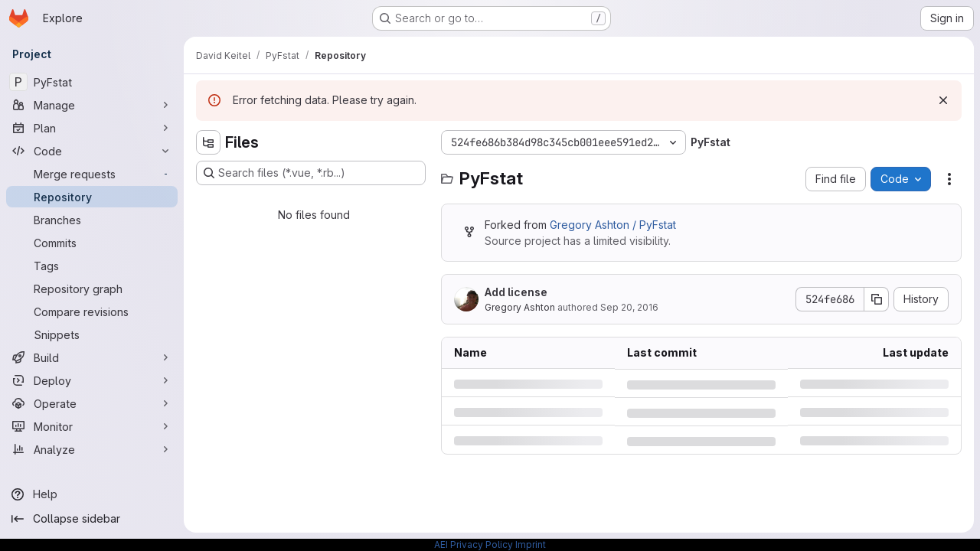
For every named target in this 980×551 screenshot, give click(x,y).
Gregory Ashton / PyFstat (613, 225)
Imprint (531, 544)
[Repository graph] (92, 289)
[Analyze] (92, 449)
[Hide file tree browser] (208, 142)
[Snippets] (92, 334)
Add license (516, 292)
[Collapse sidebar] (92, 519)
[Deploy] (92, 380)
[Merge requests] (92, 174)
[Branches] (92, 220)
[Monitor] (92, 426)
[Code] (92, 151)
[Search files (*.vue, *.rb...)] (311, 173)
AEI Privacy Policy (474, 544)
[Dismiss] (943, 100)
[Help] (92, 494)
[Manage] (92, 105)
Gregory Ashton (520, 307)
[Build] (92, 357)
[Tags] (92, 266)
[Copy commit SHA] (877, 299)
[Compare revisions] (92, 311)
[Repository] (92, 197)
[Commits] (92, 243)
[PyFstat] (92, 82)
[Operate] (92, 403)
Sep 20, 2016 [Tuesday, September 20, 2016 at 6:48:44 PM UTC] (629, 307)
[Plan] (92, 128)
